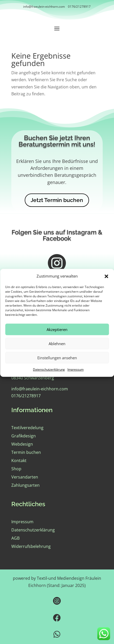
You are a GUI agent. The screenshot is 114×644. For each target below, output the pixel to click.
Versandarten (25, 477)
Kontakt (19, 461)
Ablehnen (57, 350)
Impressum (76, 376)
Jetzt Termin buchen (57, 200)
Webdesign (22, 444)
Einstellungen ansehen (57, 364)
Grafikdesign (24, 436)
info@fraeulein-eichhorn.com (44, 7)
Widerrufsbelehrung (31, 546)
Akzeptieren (57, 336)
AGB (15, 538)
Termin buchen (26, 452)
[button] (106, 283)
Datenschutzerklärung (49, 376)
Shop (16, 469)
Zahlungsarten (25, 485)
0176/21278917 (79, 7)
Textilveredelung (27, 428)
